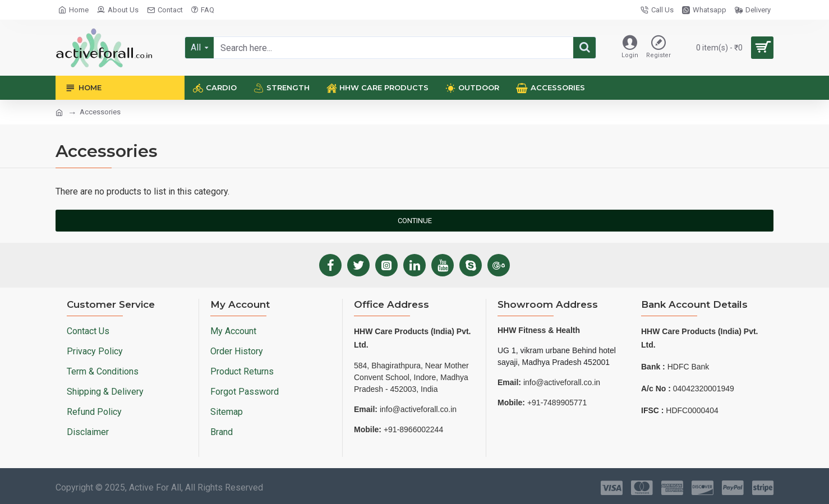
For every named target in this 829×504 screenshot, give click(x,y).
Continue (415, 221)
